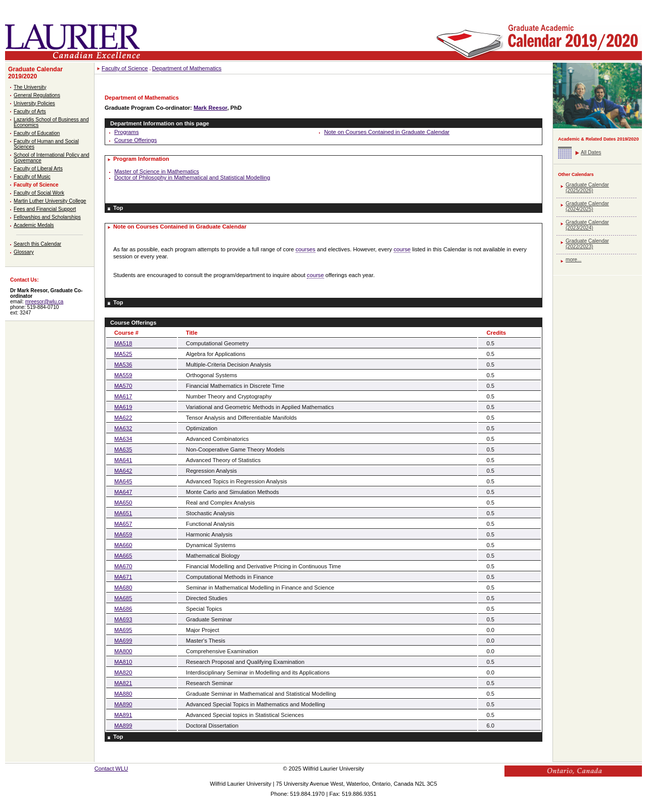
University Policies (34, 103)
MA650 (123, 503)
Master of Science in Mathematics (157, 171)
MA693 (123, 619)
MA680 (123, 588)
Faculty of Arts (30, 111)
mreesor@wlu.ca (44, 302)
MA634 (123, 439)
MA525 (123, 354)
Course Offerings (135, 140)
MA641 (123, 460)
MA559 (123, 375)
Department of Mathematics (187, 68)
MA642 (123, 471)
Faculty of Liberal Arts (38, 169)
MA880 (123, 694)
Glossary (24, 252)
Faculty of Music (32, 177)
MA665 (123, 556)
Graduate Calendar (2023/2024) (587, 225)
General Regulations (37, 95)
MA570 (123, 386)
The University (30, 87)
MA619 (123, 407)
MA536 (123, 365)
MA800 (123, 651)
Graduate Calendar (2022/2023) (587, 244)
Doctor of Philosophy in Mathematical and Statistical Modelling (192, 177)
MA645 (123, 481)
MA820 (123, 672)
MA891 (123, 715)
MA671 (123, 577)
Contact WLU (111, 769)
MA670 (123, 566)
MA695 (123, 630)
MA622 (123, 418)
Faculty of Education (37, 133)
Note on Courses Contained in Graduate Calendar (387, 132)
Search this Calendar (37, 244)
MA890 (123, 704)
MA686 (123, 609)
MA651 (123, 513)
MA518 (123, 343)
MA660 (123, 545)
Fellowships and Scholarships (47, 217)
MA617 (123, 396)
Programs (127, 132)
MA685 (123, 598)
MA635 (123, 449)
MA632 (123, 428)
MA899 (123, 726)
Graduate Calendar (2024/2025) (587, 206)
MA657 (123, 524)
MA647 (123, 492)
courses (306, 249)
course (402, 249)
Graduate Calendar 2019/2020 (35, 73)
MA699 (123, 641)
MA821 (123, 683)
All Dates (591, 152)
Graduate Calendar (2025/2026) (587, 188)
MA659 (123, 534)
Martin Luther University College (50, 201)
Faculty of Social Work (39, 193)
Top (118, 208)
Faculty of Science (36, 185)
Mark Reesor (211, 108)
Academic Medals (34, 225)
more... (573, 260)
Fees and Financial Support (45, 209)
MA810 (123, 662)
